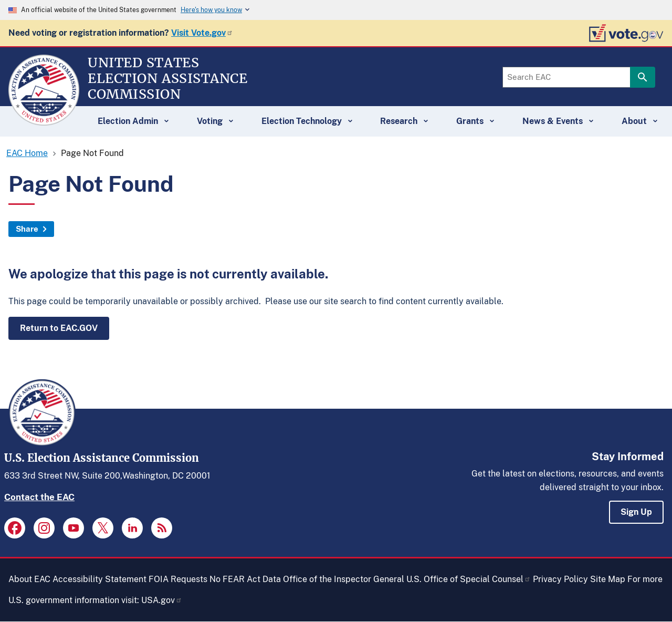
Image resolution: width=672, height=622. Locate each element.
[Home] (44, 121)
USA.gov (162, 600)
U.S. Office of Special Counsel (469, 579)
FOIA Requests (178, 579)
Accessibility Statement (99, 579)
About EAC (29, 579)
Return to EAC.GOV (59, 328)
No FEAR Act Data (245, 579)
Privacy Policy (560, 579)
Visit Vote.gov (202, 33)
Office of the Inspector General (344, 579)
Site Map (608, 579)
